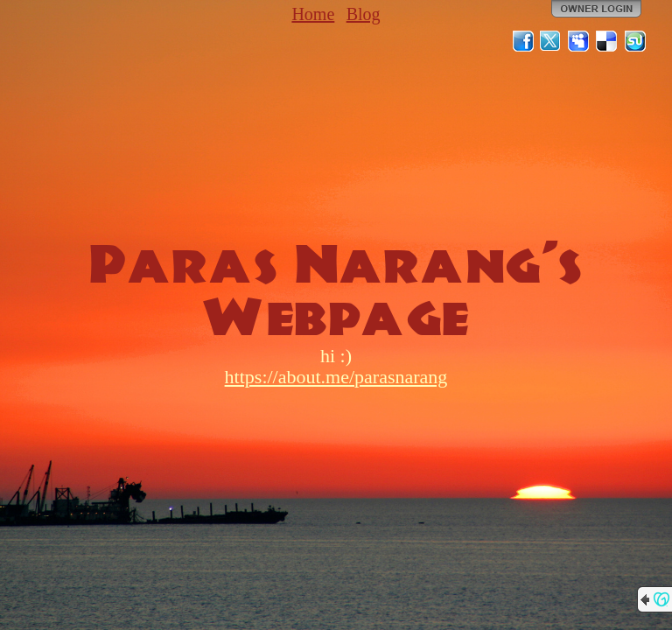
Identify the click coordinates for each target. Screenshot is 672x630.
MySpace (579, 41)
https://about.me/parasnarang (336, 377)
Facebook (523, 41)
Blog (364, 14)
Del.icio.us (607, 41)
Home (313, 14)
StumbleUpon (635, 41)
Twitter (551, 41)
